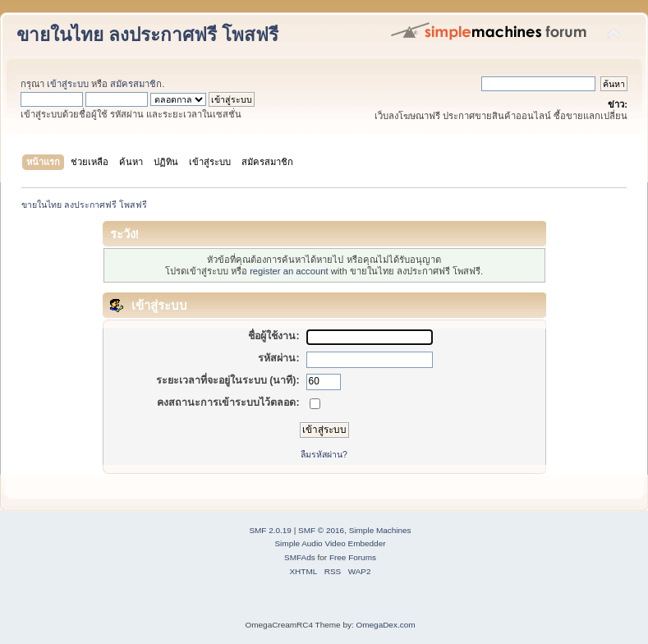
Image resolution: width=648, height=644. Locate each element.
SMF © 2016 (321, 530)
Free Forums (353, 557)
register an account (289, 271)
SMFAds (300, 557)
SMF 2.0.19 (270, 530)
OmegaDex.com (385, 625)
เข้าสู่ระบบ (68, 84)
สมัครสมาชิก (136, 84)
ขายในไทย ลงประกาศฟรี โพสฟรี (147, 35)
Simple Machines (380, 530)
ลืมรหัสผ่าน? (324, 454)
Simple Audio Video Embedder (330, 543)
